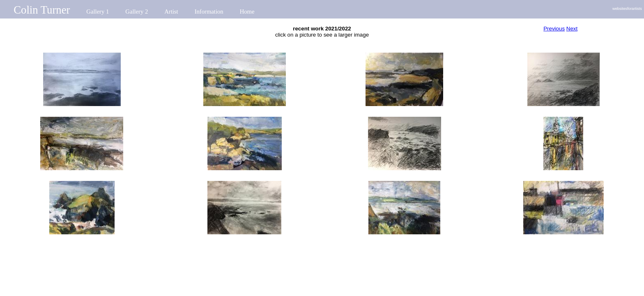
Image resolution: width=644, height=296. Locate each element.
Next (572, 29)
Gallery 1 (98, 12)
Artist (171, 12)
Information (209, 12)
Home (247, 12)
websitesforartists (627, 9)
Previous (554, 29)
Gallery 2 (137, 12)
